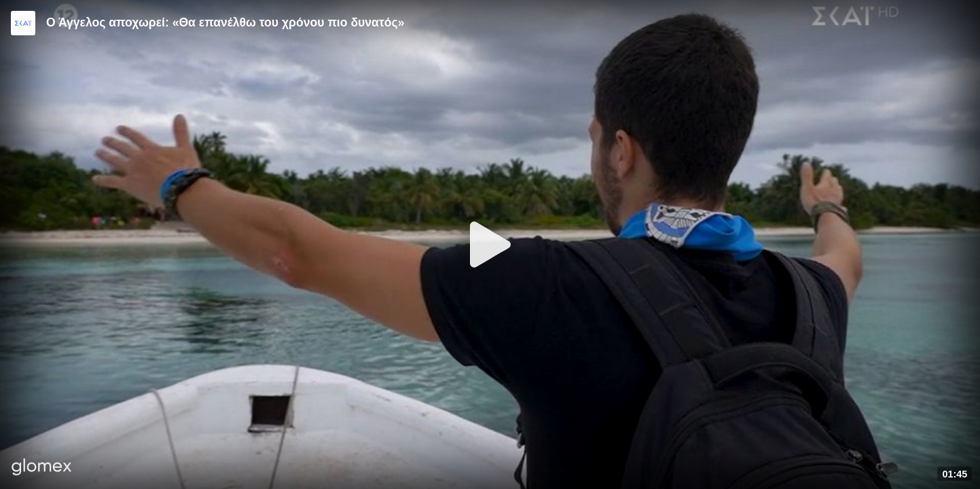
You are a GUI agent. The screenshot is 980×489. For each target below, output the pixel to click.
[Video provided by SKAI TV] (23, 23)
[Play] (490, 244)
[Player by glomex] (42, 468)
